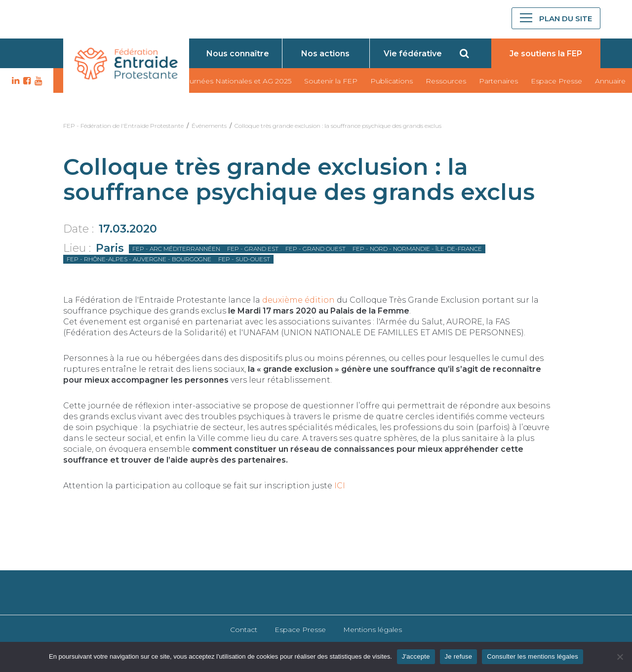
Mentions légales (373, 630)
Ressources (446, 81)
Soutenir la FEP (331, 81)
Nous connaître (238, 54)
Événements (209, 126)
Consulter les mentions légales (533, 656)
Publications (392, 81)
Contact (244, 630)
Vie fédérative (413, 54)
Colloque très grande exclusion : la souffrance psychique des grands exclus (338, 126)
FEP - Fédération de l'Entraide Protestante (123, 126)
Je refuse (459, 656)
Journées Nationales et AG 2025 (236, 81)
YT (37, 81)
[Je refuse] (620, 657)
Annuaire (610, 81)
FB (26, 81)
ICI (340, 486)
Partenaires (498, 81)
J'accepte (416, 656)
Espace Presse (556, 81)
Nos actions (325, 54)
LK (14, 81)
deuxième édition (298, 300)
